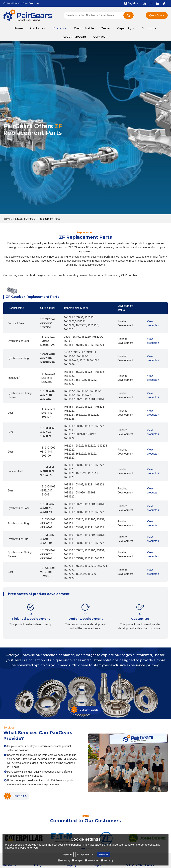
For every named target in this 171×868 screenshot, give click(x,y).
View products (152, 323)
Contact (99, 37)
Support (148, 28)
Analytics (78, 860)
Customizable (84, 28)
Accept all (103, 854)
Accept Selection (85, 854)
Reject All (67, 854)
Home (18, 28)
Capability (124, 28)
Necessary (64, 860)
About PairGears (75, 37)
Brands (59, 27)
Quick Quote (157, 15)
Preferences (92, 860)
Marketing (107, 860)
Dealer (106, 28)
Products (36, 28)
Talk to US (20, 796)
